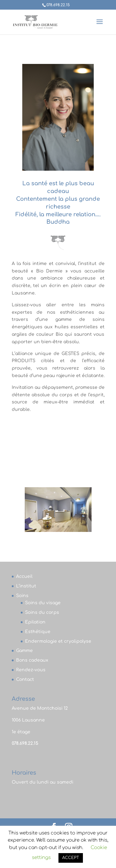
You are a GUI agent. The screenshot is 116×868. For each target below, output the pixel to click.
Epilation (35, 622)
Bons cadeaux (32, 660)
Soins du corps (42, 612)
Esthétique (38, 632)
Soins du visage (43, 603)
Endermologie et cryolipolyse (58, 641)
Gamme (24, 651)
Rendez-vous (31, 670)
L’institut (26, 586)
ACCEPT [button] (71, 858)
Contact (25, 679)
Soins (22, 596)
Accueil (24, 576)
